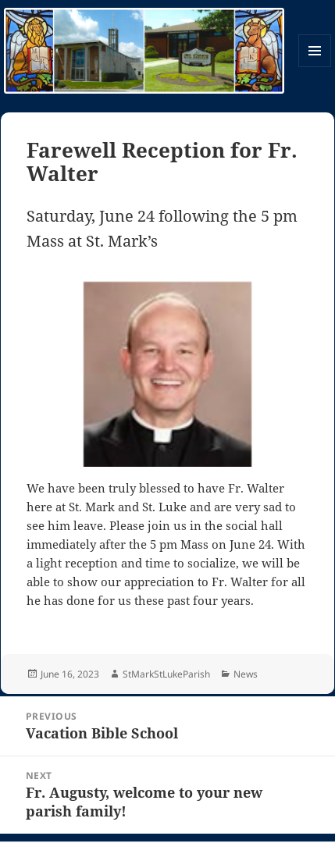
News (246, 674)
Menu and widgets (315, 67)
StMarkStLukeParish (166, 674)
